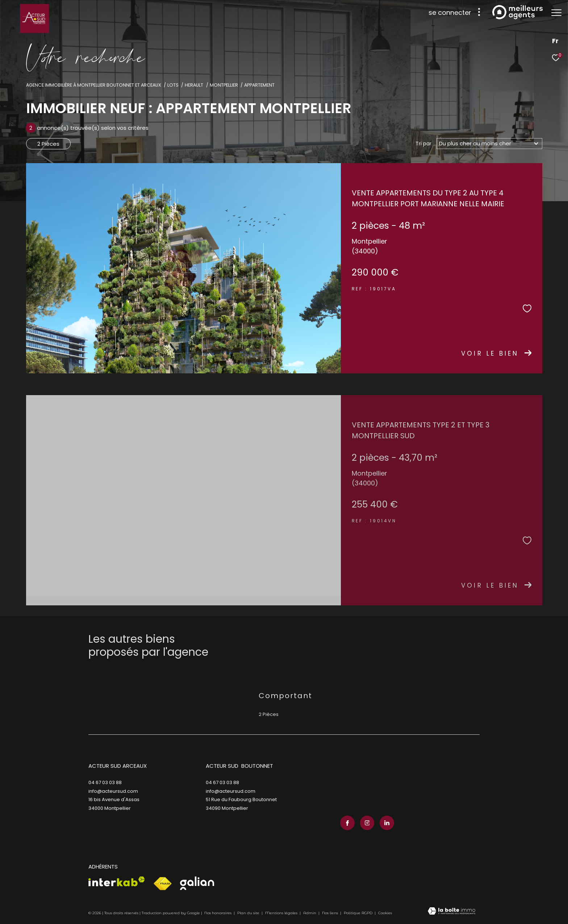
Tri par (423, 144)
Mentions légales (282, 913)
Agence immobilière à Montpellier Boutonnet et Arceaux (94, 85)
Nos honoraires (218, 913)
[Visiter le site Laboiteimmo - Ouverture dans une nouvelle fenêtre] (452, 912)
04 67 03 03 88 (105, 782)
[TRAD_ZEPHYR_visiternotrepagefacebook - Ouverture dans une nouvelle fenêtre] (347, 823)
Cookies (385, 913)
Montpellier (224, 85)
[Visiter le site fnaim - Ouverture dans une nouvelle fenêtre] (162, 884)
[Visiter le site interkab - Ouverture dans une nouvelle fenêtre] (117, 881)
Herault (194, 85)
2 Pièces (48, 144)
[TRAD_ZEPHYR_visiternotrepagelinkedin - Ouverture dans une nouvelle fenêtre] (387, 823)
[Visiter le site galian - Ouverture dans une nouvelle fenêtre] (197, 883)
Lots (173, 85)
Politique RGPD (358, 913)
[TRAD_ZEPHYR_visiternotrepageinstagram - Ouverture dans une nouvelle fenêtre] (367, 823)
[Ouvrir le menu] (556, 13)
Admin (310, 913)
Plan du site (249, 913)
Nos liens (331, 913)
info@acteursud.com (113, 791)
